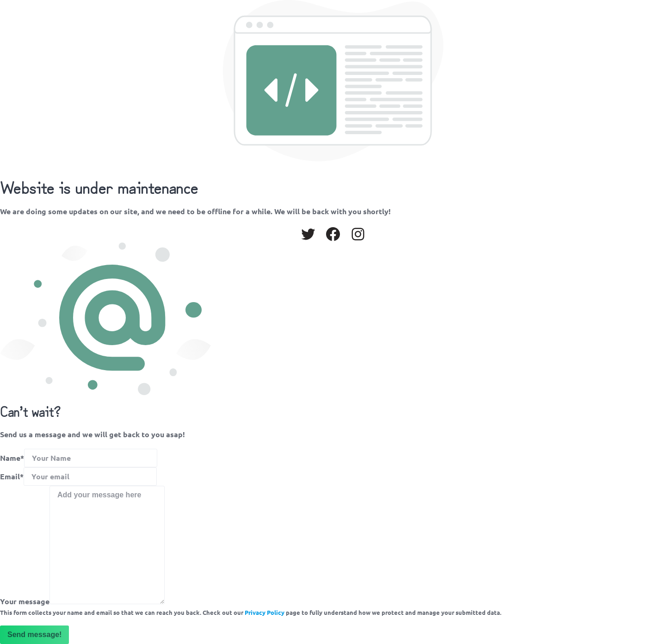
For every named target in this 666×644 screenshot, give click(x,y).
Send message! (34, 635)
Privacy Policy (265, 612)
